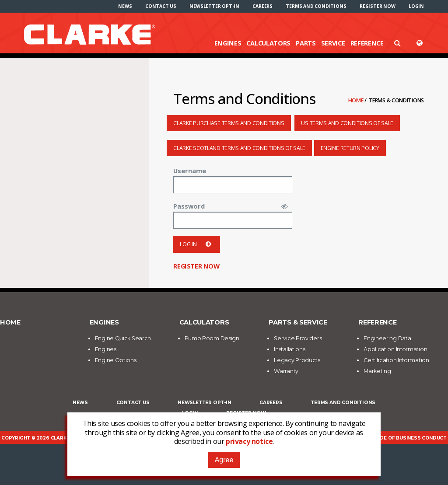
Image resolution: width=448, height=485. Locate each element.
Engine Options (116, 360)
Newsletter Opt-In (214, 6)
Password (189, 206)
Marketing (377, 371)
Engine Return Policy (350, 148)
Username (190, 171)
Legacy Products (297, 360)
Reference (367, 43)
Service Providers (298, 338)
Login (416, 6)
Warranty (286, 371)
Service (333, 43)
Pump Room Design (212, 338)
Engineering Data (387, 338)
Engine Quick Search (123, 338)
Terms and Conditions (316, 6)
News (125, 6)
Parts (306, 43)
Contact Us (161, 6)
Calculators (268, 43)
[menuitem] (125, 6)
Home (357, 100)
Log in (197, 244)
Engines (228, 43)
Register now (378, 6)
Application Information (395, 349)
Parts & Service (298, 322)
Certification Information (396, 360)
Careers (262, 6)
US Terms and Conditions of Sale (347, 123)
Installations (289, 349)
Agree (224, 460)
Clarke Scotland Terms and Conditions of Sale (239, 148)
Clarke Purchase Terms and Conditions (229, 123)
